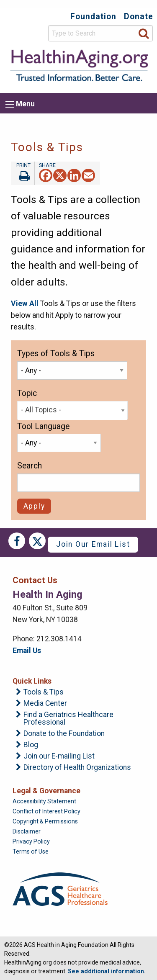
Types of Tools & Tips (56, 354)
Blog (31, 745)
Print (23, 173)
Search (30, 466)
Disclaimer (27, 831)
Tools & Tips (44, 692)
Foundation (93, 17)
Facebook (17, 541)
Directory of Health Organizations (77, 768)
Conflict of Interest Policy (46, 811)
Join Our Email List (93, 544)
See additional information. (107, 971)
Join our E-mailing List (59, 756)
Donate (139, 17)
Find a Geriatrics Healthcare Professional (68, 719)
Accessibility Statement (44, 801)
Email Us (27, 651)
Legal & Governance (46, 791)
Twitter (37, 541)
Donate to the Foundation (64, 734)
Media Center (45, 704)
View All (25, 304)
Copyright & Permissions (45, 821)
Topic (27, 393)
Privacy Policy (31, 841)
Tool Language (43, 426)
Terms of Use (31, 851)
